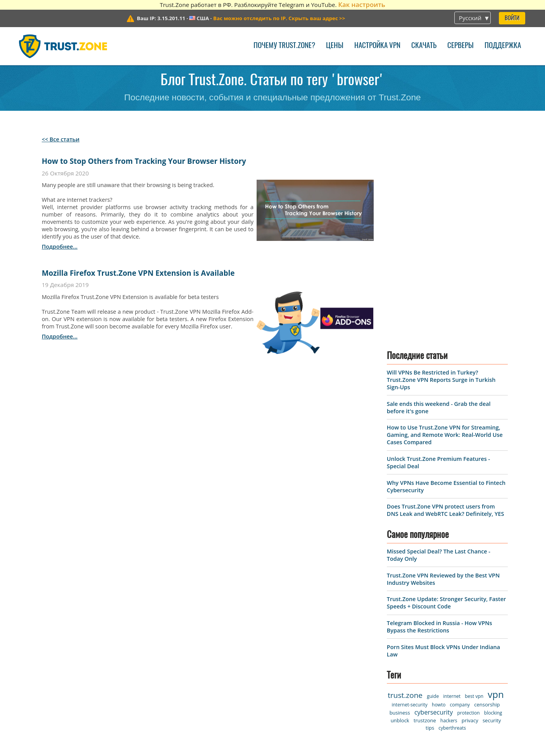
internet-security (409, 502)
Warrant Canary (44, 662)
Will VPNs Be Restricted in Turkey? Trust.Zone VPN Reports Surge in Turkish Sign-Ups (441, 177)
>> (279, 18)
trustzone (425, 517)
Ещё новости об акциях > (401, 690)
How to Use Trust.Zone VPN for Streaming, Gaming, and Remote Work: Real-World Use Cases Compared (445, 232)
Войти (512, 18)
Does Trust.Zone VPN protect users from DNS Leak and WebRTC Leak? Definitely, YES (445, 307)
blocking (493, 510)
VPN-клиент (39, 609)
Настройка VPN (377, 46)
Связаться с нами (137, 609)
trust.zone (405, 492)
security (492, 517)
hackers (449, 518)
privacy (470, 517)
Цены (335, 46)
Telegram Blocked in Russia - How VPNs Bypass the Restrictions (440, 423)
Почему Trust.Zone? (284, 46)
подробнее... (60, 247)
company (460, 502)
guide (433, 493)
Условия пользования (56, 635)
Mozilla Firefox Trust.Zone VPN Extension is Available (138, 273)
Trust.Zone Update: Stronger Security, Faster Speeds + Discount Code (446, 400)
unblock (400, 517)
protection (469, 510)
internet (452, 493)
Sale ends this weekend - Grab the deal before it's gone (446, 656)
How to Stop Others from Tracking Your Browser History (144, 161)
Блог (115, 635)
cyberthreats (452, 525)
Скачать (424, 46)
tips (430, 525)
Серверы (460, 46)
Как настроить (361, 4)
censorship (487, 502)
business (400, 510)
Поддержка (503, 46)
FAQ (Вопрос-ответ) (140, 649)
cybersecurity (434, 509)
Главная (33, 595)
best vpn (474, 493)
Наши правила (44, 649)
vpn (496, 491)
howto (439, 502)
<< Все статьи (61, 139)
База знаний (128, 662)
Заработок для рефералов (62, 675)
